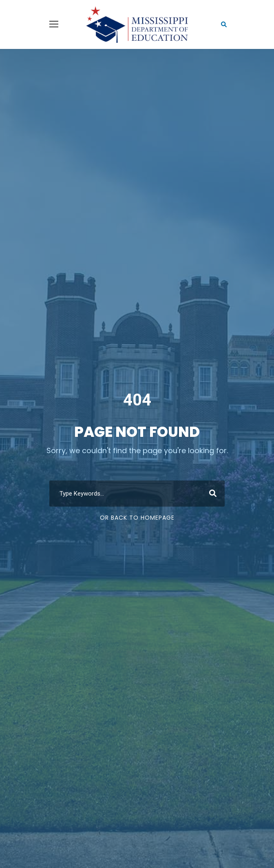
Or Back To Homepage (137, 518)
